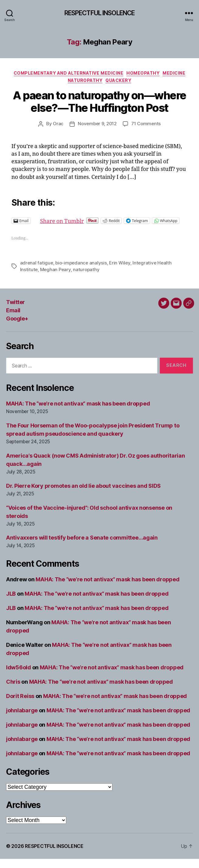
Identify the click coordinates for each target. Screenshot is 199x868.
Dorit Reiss (20, 705)
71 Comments (146, 124)
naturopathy (86, 279)
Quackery (118, 80)
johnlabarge (22, 719)
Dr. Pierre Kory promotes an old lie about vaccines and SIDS (83, 495)
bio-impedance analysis (81, 272)
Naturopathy (85, 80)
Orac (58, 124)
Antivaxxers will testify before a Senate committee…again (82, 547)
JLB (11, 603)
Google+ (17, 328)
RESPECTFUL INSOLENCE (100, 13)
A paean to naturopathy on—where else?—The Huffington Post (99, 102)
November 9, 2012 (97, 124)
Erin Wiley (120, 272)
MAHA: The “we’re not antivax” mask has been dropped (78, 413)
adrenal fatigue (37, 272)
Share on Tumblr (82, 220)
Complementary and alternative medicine (69, 73)
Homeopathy (143, 73)
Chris (13, 691)
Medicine (174, 73)
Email (13, 319)
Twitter (15, 311)
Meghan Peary (55, 279)
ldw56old (19, 677)
